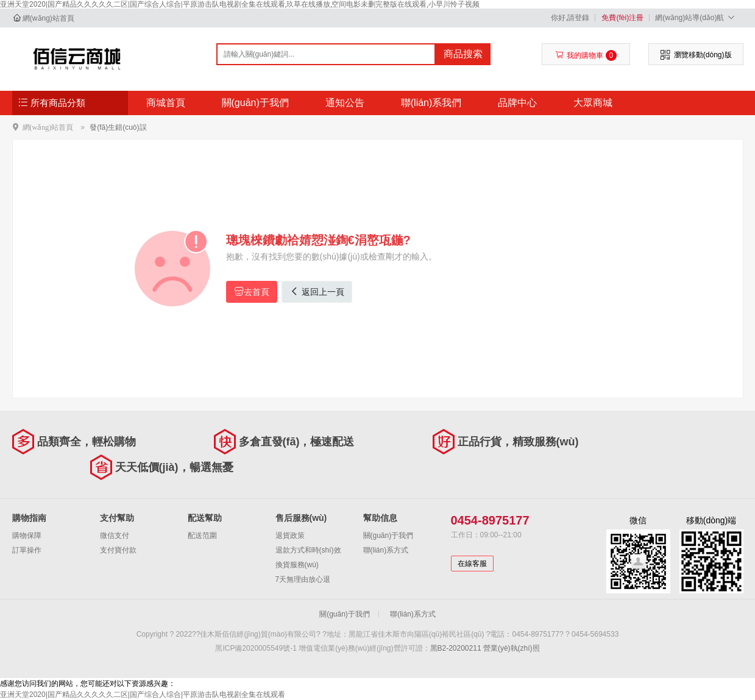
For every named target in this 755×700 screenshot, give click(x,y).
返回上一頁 (317, 292)
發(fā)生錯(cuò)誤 (118, 127)
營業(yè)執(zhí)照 (512, 648)
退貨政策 (290, 536)
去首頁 (252, 292)
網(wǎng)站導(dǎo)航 (696, 17)
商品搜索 (463, 54)
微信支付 (115, 536)
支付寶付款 (118, 550)
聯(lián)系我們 (431, 103)
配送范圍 (202, 536)
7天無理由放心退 (303, 579)
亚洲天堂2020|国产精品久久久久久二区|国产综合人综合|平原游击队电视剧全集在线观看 (143, 695)
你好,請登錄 (570, 18)
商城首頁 (166, 103)
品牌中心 (517, 103)
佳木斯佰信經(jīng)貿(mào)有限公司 (77, 58)
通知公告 (345, 103)
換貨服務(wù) (297, 565)
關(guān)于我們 (255, 103)
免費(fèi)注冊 (622, 18)
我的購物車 (586, 55)
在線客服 (472, 564)
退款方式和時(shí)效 (308, 550)
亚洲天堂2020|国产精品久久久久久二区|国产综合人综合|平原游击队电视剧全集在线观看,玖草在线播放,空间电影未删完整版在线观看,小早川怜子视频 (240, 4)
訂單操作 (27, 550)
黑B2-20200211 (456, 648)
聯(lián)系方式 (386, 550)
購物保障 (27, 536)
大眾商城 (593, 103)
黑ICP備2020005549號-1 (256, 648)
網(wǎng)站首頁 (48, 18)
